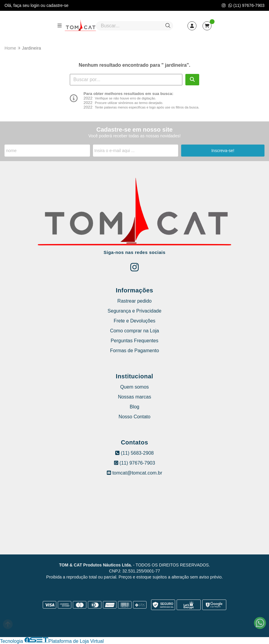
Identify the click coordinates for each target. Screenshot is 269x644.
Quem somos (134, 387)
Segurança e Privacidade (135, 311)
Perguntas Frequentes (134, 341)
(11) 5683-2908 (134, 453)
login (35, 5)
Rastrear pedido (134, 301)
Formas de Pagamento (135, 351)
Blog (134, 407)
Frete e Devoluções (135, 321)
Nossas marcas (134, 397)
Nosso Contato (134, 417)
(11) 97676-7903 (246, 5)
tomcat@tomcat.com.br (134, 473)
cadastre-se (57, 5)
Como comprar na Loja (135, 331)
